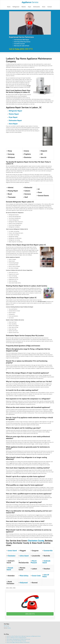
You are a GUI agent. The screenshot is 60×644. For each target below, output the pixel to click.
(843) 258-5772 (30, 614)
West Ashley (24, 576)
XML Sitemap (6, 626)
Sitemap (9, 628)
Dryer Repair (13, 117)
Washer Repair (14, 114)
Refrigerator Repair (15, 111)
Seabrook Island (46, 562)
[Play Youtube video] (30, 23)
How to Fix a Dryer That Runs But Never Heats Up (16, 641)
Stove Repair (13, 124)
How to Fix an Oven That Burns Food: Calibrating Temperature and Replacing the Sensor (24, 636)
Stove (44, 7)
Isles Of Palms (46, 576)
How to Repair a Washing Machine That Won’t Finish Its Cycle (18, 639)
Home (9, 7)
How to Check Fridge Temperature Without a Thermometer (18, 642)
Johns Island (24, 556)
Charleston (12, 556)
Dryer (30, 7)
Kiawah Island (10, 569)
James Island (12, 551)
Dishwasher (37, 7)
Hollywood (24, 583)
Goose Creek (36, 576)
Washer (24, 7)
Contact (50, 7)
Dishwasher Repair (15, 120)
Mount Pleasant (34, 562)
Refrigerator (16, 7)
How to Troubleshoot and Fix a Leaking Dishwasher (17, 638)
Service (30, 2)
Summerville (48, 551)
